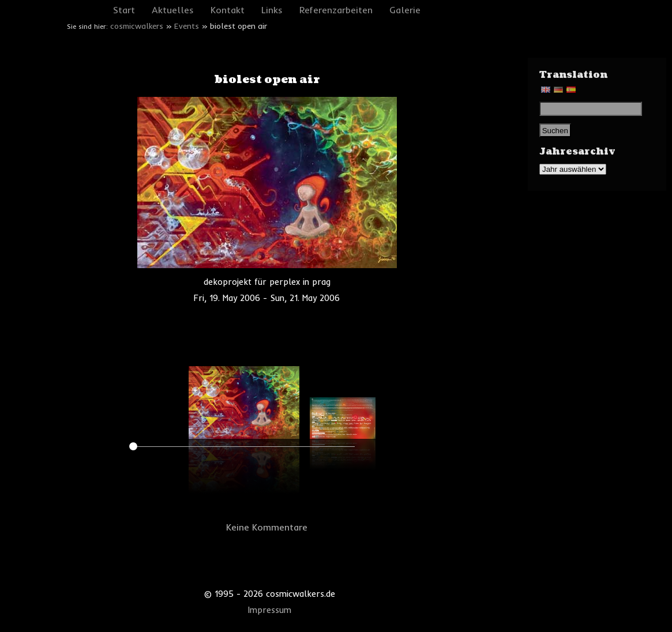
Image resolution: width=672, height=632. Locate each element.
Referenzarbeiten (336, 10)
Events (187, 26)
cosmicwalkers (137, 26)
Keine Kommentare (267, 527)
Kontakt (228, 10)
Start (124, 10)
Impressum (270, 610)
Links (272, 10)
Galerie (405, 10)
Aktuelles (173, 10)
